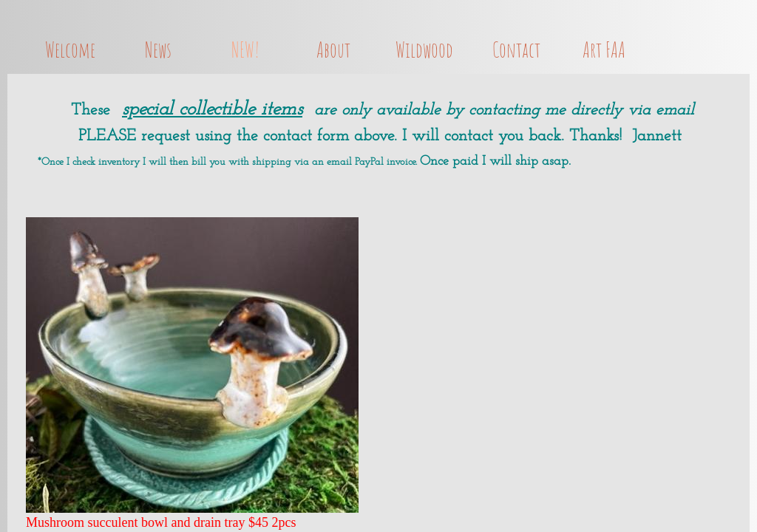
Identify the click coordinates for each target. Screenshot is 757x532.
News (158, 50)
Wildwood (424, 50)
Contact (516, 50)
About (333, 50)
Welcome (70, 50)
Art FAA (604, 50)
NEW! (245, 50)
